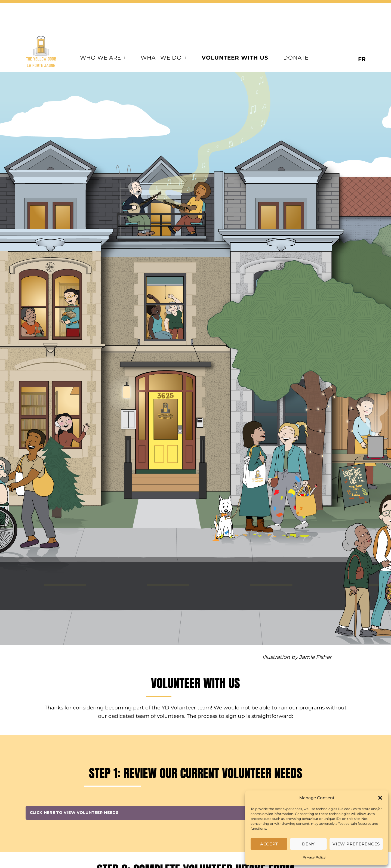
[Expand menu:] (124, 58)
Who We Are (101, 58)
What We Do (161, 58)
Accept (269, 844)
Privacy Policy (314, 857)
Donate (296, 58)
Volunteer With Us (235, 58)
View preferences (356, 844)
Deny (308, 844)
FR (362, 59)
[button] (380, 798)
